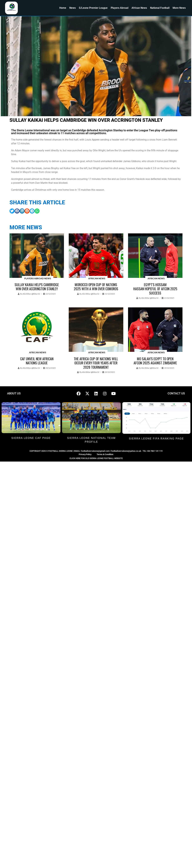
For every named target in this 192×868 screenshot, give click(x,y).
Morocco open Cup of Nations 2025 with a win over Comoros (96, 287)
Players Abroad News (38, 278)
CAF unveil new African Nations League (37, 361)
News (73, 8)
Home (63, 8)
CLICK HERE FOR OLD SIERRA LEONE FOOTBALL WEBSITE (96, 458)
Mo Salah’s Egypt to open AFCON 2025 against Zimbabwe (155, 361)
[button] (12, 211)
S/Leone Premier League (93, 8)
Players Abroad (120, 8)
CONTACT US (176, 393)
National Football (160, 8)
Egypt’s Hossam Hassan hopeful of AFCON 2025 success (155, 289)
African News (139, 8)
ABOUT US (14, 393)
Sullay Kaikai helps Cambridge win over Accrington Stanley (37, 287)
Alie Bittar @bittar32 (31, 294)
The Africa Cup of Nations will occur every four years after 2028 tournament (96, 363)
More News (179, 8)
